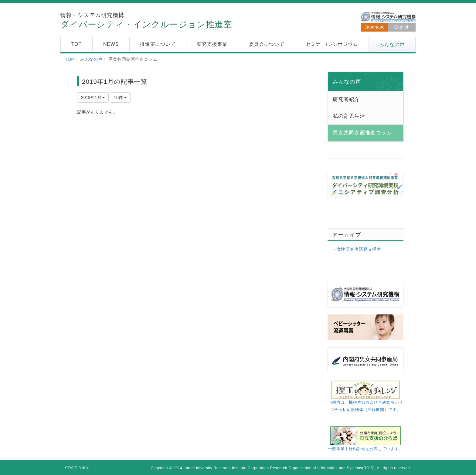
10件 (120, 97)
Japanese (375, 27)
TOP (70, 59)
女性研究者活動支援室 (359, 249)
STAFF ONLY (77, 468)
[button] (392, 45)
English (402, 27)
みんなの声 (91, 59)
